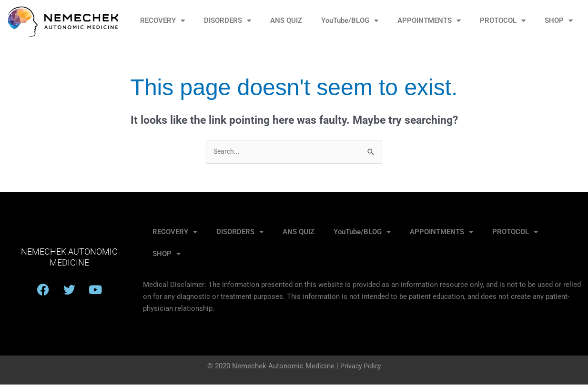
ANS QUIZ (286, 20)
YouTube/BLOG (350, 21)
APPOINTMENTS (429, 21)
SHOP (559, 21)
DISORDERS (228, 21)
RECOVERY (162, 21)
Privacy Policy (360, 366)
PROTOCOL (503, 21)
